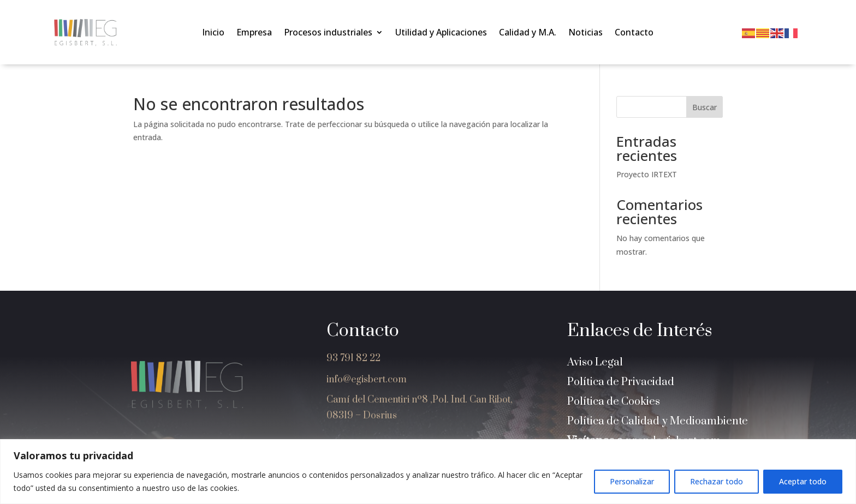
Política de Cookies (614, 402)
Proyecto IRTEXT (647, 174)
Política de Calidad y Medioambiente (658, 421)
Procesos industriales (328, 33)
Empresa (254, 33)
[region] (428, 472)
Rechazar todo (717, 481)
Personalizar (632, 481)
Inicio (213, 33)
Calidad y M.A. (528, 33)
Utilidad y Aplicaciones (441, 33)
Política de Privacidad (621, 382)
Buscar (705, 107)
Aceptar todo (803, 481)
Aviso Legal (595, 362)
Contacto (634, 33)
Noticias (585, 33)
